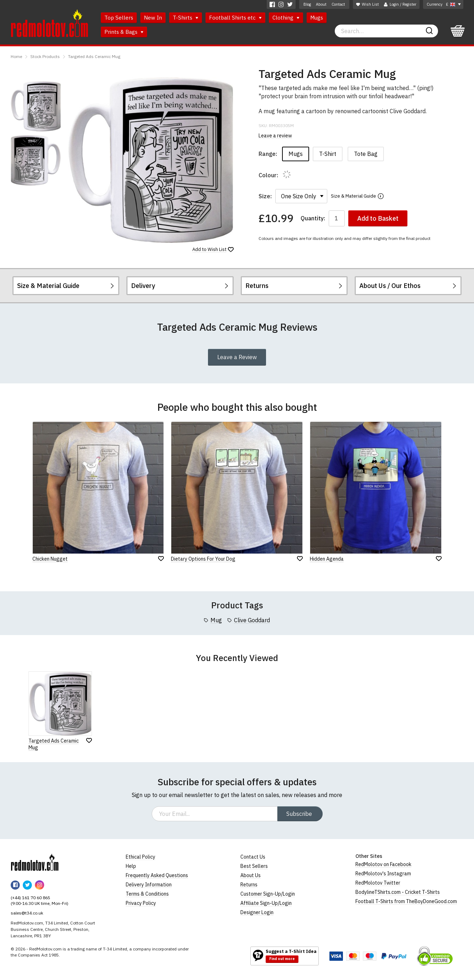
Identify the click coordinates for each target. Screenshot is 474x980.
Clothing (286, 18)
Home (16, 56)
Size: (265, 196)
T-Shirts (186, 18)
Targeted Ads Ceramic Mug (94, 56)
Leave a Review (237, 357)
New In (153, 18)
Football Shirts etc (235, 18)
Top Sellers (119, 18)
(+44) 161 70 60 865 (30, 898)
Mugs (317, 18)
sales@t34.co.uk (27, 913)
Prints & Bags (124, 32)
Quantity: (313, 218)
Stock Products (45, 56)
